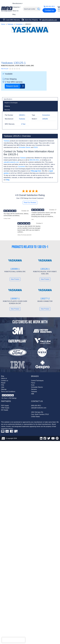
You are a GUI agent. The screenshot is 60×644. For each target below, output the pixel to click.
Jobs (3, 387)
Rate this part (5, 69)
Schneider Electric (25, 147)
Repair (3, 383)
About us (4, 378)
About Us (15, 11)
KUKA (36, 147)
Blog (14, 14)
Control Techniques (37, 381)
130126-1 (45, 269)
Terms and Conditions (8, 392)
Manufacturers (17, 3)
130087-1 (15, 299)
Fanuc (33, 383)
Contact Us (49, 10)
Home (3, 24)
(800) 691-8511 (34, 160)
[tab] (30, 99)
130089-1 (15, 269)
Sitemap (4, 389)
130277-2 (45, 299)
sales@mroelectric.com (11, 162)
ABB (33, 394)
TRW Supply (5, 408)
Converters (19, 24)
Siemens (34, 389)
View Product (15, 279)
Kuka (33, 385)
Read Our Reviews (30, 203)
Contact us (5, 381)
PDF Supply (5, 406)
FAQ (3, 385)
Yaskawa (10, 24)
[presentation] (13, 640)
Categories (16, 7)
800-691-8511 (49, 6)
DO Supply (5, 410)
